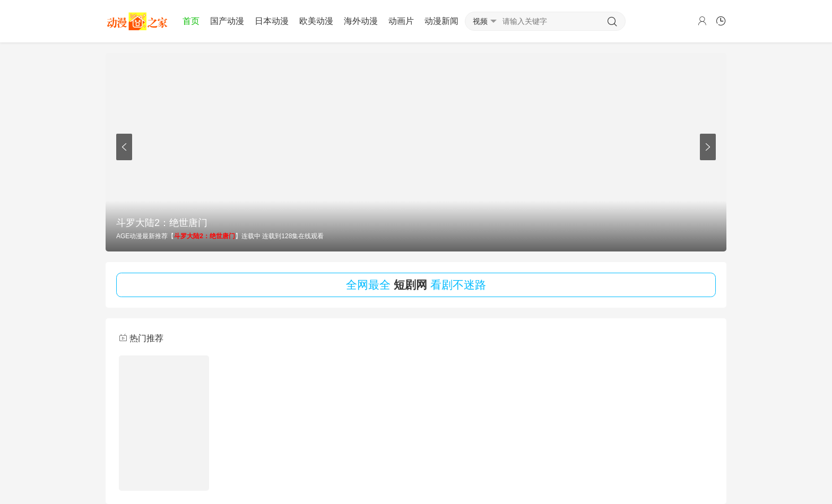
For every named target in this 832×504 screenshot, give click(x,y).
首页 (191, 21)
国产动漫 (227, 21)
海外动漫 (361, 21)
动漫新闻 (441, 21)
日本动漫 (272, 21)
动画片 (401, 21)
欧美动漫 (316, 21)
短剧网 (410, 285)
